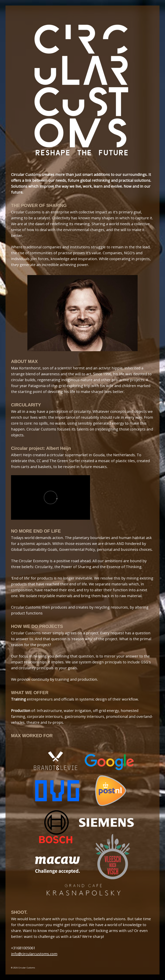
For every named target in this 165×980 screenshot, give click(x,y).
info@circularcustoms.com (34, 954)
